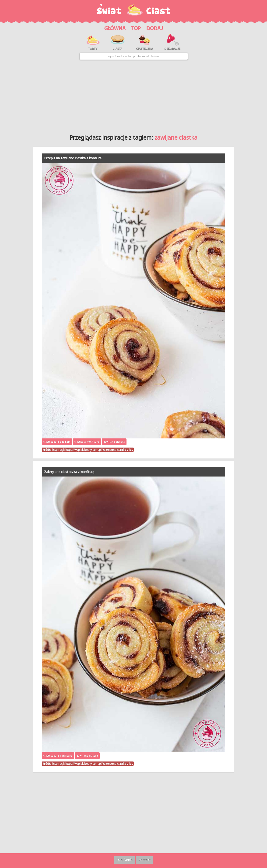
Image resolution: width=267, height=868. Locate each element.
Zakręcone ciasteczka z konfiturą (69, 472)
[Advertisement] (133, 95)
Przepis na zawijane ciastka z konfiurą (73, 158)
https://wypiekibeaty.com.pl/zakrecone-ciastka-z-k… (99, 450)
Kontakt (144, 860)
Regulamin (125, 860)
